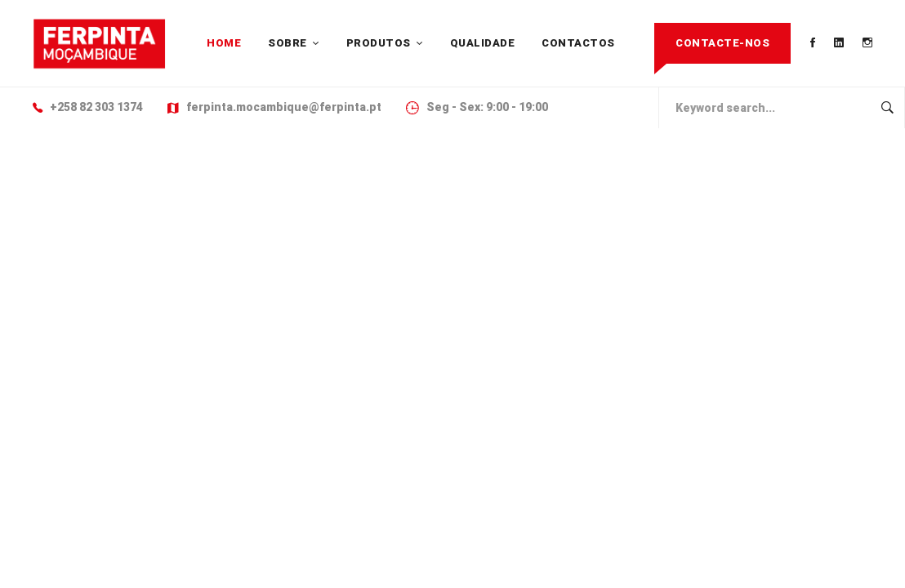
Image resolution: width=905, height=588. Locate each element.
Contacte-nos (722, 43)
